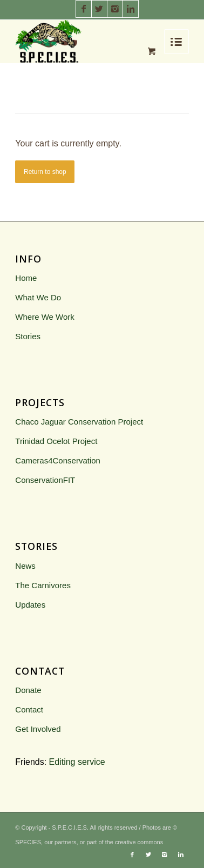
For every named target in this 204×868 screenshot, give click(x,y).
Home (26, 278)
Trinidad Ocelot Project (56, 441)
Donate (28, 690)
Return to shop (45, 172)
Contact (29, 709)
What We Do (38, 297)
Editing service (77, 762)
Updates (30, 605)
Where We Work (45, 317)
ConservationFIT (45, 480)
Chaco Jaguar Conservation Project (79, 422)
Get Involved (38, 729)
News (25, 566)
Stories (28, 336)
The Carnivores (43, 585)
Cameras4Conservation (58, 460)
